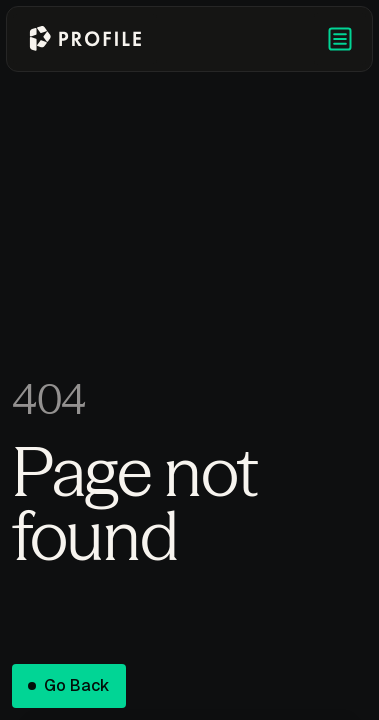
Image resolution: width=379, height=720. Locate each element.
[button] (340, 39)
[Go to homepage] (85, 38)
